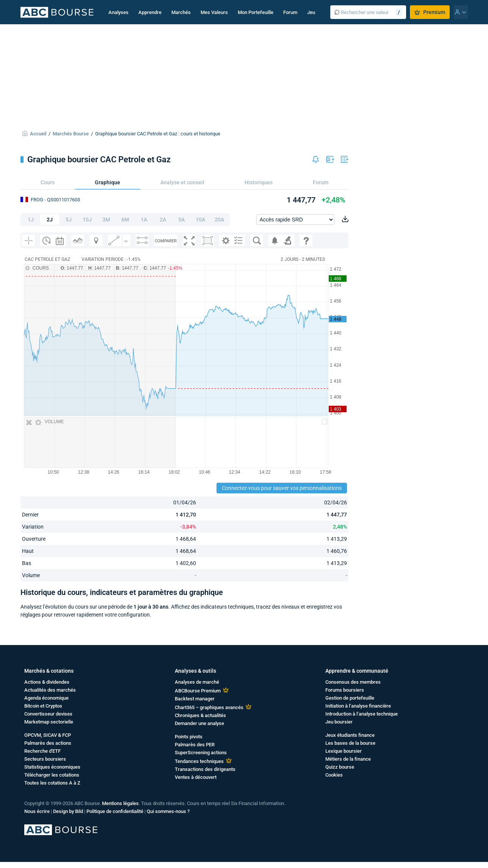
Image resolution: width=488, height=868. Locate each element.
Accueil (38, 134)
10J (87, 220)
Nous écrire (37, 811)
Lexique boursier (344, 751)
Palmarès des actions (48, 743)
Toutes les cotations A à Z (52, 783)
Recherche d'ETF (42, 751)
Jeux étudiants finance (350, 735)
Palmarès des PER (195, 745)
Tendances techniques (199, 761)
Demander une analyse (199, 723)
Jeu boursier (339, 722)
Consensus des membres (353, 682)
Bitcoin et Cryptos (43, 706)
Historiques (259, 182)
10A (200, 220)
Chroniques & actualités (200, 715)
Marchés (181, 12)
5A (181, 220)
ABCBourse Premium (198, 691)
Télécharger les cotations (52, 775)
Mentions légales (120, 803)
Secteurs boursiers (45, 759)
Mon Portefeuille (256, 12)
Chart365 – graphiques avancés (209, 707)
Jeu (311, 12)
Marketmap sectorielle (49, 722)
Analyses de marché (197, 682)
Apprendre (150, 12)
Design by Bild (68, 811)
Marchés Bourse (71, 134)
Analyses (118, 12)
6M (125, 220)
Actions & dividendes (47, 682)
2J (50, 220)
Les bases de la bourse (350, 743)
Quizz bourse (340, 767)
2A (163, 220)
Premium (430, 12)
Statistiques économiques (52, 767)
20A (219, 220)
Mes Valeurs (214, 12)
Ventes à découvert (196, 777)
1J (31, 220)
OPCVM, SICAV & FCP (48, 735)
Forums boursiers (345, 690)
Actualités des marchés (50, 690)
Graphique (107, 182)
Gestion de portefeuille (350, 698)
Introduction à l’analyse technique (362, 714)
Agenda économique (46, 698)
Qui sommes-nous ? (168, 811)
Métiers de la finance (348, 759)
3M (106, 220)
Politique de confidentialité (115, 811)
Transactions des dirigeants (205, 769)
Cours (48, 182)
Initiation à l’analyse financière (358, 706)
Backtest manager (195, 699)
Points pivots (189, 737)
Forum (290, 12)
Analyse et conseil (182, 182)
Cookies (334, 775)
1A (144, 220)
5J (69, 220)
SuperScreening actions (201, 753)
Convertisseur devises (48, 714)
